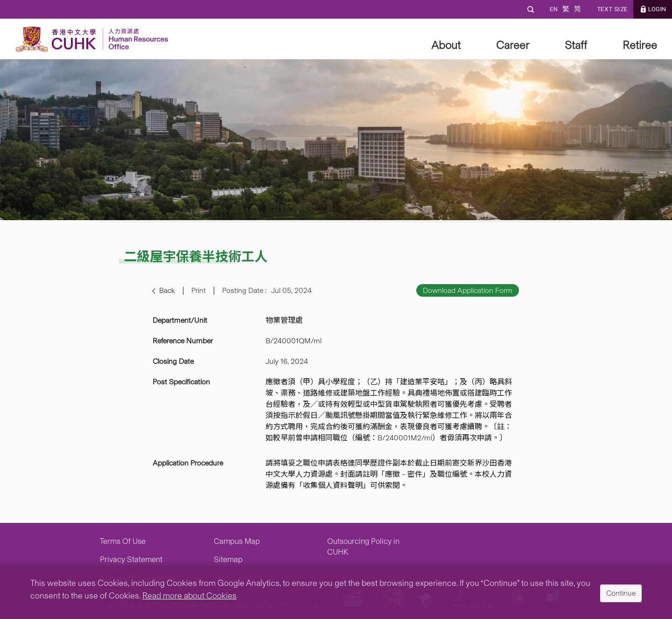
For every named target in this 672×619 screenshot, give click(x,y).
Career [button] (513, 45)
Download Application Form (468, 290)
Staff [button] (576, 45)
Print (199, 290)
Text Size (612, 9)
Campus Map (237, 541)
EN (553, 9)
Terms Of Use (123, 541)
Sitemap (228, 559)
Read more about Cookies (189, 596)
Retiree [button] (640, 45)
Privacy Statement (131, 559)
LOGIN (657, 9)
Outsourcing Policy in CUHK (363, 547)
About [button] (446, 45)
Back (167, 290)
